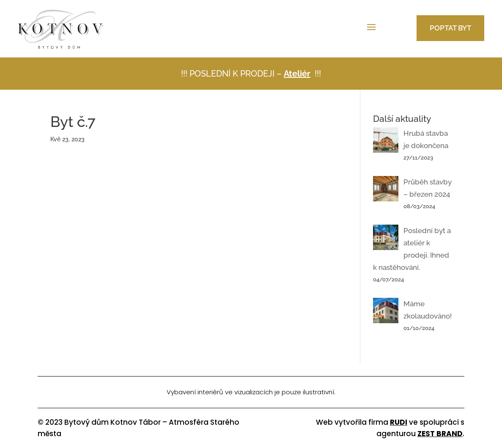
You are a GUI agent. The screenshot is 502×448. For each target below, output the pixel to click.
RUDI (399, 422)
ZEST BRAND (440, 434)
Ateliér (297, 74)
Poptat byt (450, 28)
